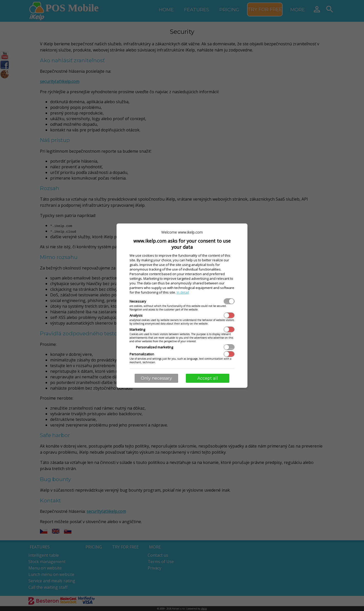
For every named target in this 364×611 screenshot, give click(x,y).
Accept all (208, 378)
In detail (183, 292)
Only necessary (156, 378)
